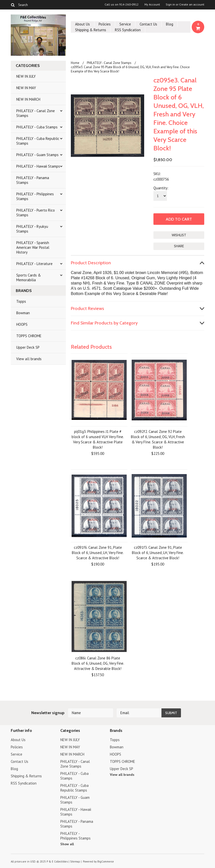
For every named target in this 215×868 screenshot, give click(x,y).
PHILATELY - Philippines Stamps (35, 196)
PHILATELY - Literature (34, 264)
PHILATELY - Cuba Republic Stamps (38, 141)
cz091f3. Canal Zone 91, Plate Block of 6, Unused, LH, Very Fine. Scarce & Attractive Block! (158, 553)
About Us (82, 24)
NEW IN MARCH (28, 99)
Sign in (170, 4)
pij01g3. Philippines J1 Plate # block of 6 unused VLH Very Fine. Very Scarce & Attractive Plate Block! (98, 439)
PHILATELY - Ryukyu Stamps (32, 229)
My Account (152, 4)
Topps (21, 301)
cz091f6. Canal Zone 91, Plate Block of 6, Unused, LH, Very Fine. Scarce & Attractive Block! (98, 553)
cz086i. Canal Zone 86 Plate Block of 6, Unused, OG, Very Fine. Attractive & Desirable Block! (98, 663)
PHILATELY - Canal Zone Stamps (36, 113)
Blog (170, 24)
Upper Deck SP (28, 347)
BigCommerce (106, 862)
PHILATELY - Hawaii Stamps (38, 166)
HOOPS (22, 324)
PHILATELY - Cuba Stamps (37, 127)
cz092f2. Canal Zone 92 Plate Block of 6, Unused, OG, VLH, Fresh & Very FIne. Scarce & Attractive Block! (158, 439)
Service (125, 24)
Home (75, 63)
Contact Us (148, 24)
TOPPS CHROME (29, 336)
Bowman (23, 313)
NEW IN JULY (26, 76)
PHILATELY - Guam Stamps (37, 155)
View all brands (29, 359)
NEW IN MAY (26, 88)
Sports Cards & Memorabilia (29, 278)
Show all (67, 844)
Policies (105, 24)
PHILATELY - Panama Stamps (33, 180)
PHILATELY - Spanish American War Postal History (33, 247)
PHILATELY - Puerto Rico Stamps (36, 213)
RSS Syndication (128, 30)
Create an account (192, 4)
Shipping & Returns (91, 30)
